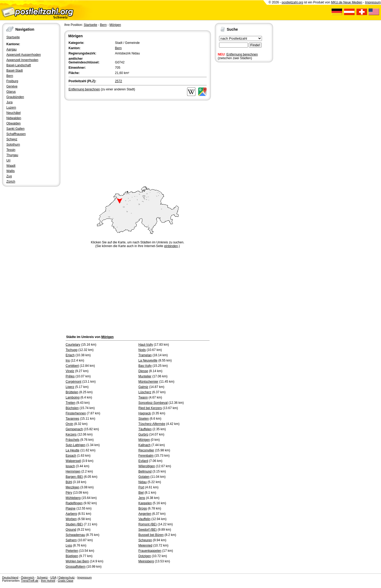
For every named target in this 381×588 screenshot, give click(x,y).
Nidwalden (14, 118)
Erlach (70, 355)
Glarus (11, 92)
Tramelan (145, 355)
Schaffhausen (16, 134)
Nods (142, 350)
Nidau (142, 482)
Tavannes (72, 419)
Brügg (143, 508)
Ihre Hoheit (48, 581)
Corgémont (73, 382)
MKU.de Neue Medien (347, 2)
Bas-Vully (145, 366)
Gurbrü (143, 434)
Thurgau (12, 155)
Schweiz (42, 577)
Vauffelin (144, 519)
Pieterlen (72, 551)
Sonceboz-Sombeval (153, 403)
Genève (12, 86)
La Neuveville (148, 360)
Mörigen (115, 25)
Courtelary (73, 345)
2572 (119, 81)
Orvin (69, 424)
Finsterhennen (76, 413)
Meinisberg (146, 561)
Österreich (28, 577)
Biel (141, 493)
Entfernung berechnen (242, 54)
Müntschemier (148, 382)
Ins (68, 360)
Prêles (70, 376)
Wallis (11, 171)
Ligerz (70, 387)
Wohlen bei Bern (77, 561)
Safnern (71, 540)
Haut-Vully (146, 345)
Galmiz (143, 387)
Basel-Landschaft (19, 65)
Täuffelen (145, 429)
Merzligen (72, 487)
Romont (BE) (148, 524)
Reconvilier (146, 450)
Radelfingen (74, 503)
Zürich (11, 182)
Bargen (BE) (74, 477)
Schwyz (12, 139)
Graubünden (15, 97)
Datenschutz (67, 577)
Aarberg (71, 514)
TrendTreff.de (30, 581)
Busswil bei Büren (151, 535)
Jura (9, 102)
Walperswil (73, 461)
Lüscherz (145, 392)
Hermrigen (73, 471)
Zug (9, 176)
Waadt (11, 166)
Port (141, 487)
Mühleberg (73, 498)
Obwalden (13, 123)
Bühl (69, 482)
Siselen (144, 419)
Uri (8, 160)
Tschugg (72, 350)
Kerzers (71, 434)
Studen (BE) (74, 524)
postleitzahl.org (292, 2)
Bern (10, 76)
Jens (142, 498)
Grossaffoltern (76, 567)
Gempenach (74, 429)
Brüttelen (72, 392)
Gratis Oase (65, 581)
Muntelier (145, 376)
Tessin (11, 150)
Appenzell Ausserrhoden (24, 55)
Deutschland (10, 577)
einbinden (171, 246)
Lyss (69, 545)
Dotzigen (145, 556)
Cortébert (72, 366)
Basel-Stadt (15, 71)
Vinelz (70, 371)
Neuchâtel (13, 113)
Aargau (12, 49)
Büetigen (72, 556)
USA (53, 577)
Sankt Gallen (15, 129)
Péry (69, 493)
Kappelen (145, 503)
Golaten (144, 477)
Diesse (143, 371)
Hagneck (145, 413)
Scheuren (145, 540)
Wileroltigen (147, 466)
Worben (71, 519)
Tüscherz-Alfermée (152, 424)
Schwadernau (75, 535)
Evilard (143, 461)
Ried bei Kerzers (150, 408)
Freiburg (12, 81)
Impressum (373, 2)
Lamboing (73, 397)
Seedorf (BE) (148, 530)
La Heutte (72, 450)
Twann (143, 397)
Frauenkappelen (150, 551)
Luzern (11, 108)
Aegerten (145, 514)
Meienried (145, 545)
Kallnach (144, 445)
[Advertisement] (138, 141)
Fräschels (72, 440)
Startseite (13, 37)
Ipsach (70, 466)
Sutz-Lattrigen (76, 445)
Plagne (71, 508)
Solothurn (13, 145)
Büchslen (72, 408)
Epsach (71, 456)
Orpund (71, 530)
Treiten (71, 403)
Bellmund (145, 471)
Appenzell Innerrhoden (22, 60)
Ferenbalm (146, 456)
